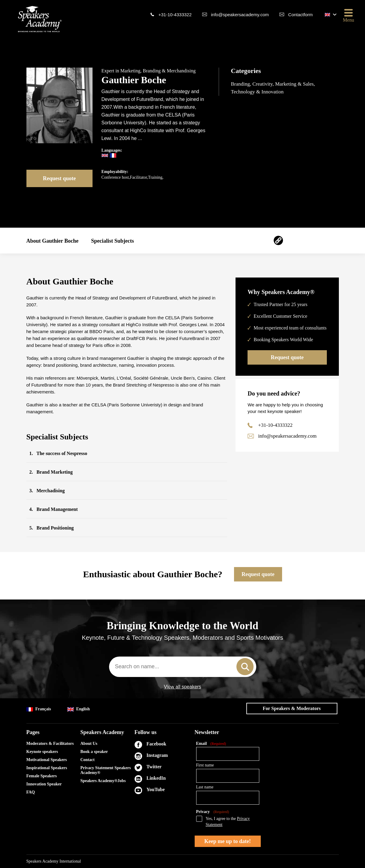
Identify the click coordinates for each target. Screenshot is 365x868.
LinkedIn (156, 778)
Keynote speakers (42, 752)
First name (205, 765)
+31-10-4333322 (175, 15)
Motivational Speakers (47, 760)
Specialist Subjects (113, 241)
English (79, 709)
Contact (88, 760)
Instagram (157, 755)
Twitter (154, 767)
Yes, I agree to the (228, 822)
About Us (89, 744)
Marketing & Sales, (295, 84)
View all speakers (182, 687)
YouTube (156, 789)
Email (211, 744)
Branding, (242, 84)
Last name (205, 787)
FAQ (31, 792)
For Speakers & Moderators (292, 708)
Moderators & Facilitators (50, 744)
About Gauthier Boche (53, 241)
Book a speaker (94, 752)
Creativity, (264, 84)
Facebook (157, 744)
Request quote (59, 178)
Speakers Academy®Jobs (103, 781)
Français (39, 709)
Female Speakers (42, 776)
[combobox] (183, 667)
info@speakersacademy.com (240, 15)
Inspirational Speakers (47, 768)
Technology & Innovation (257, 92)
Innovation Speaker (44, 784)
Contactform (300, 15)
